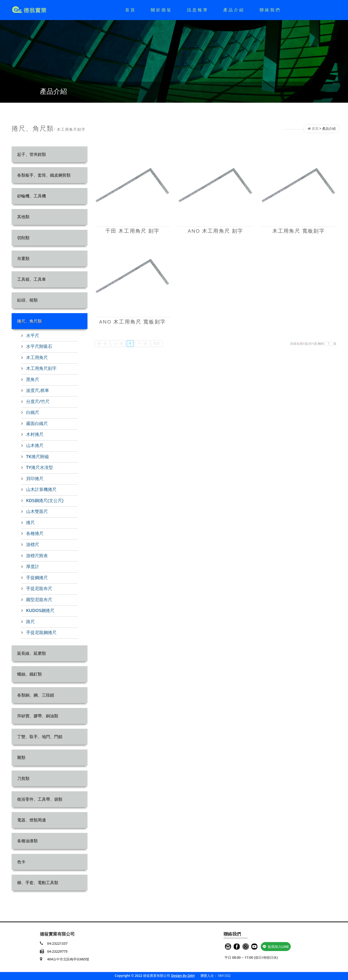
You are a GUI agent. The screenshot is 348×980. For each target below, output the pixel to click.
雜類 (21, 757)
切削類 (23, 238)
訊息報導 (198, 10)
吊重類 (23, 258)
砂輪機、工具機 (32, 196)
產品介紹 (234, 10)
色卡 (21, 862)
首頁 (130, 10)
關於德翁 (161, 10)
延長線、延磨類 (32, 653)
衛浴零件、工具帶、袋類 (40, 799)
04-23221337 (57, 943)
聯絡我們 (270, 10)
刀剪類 (23, 778)
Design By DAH (183, 976)
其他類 (23, 217)
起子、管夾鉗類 (32, 154)
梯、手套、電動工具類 (38, 883)
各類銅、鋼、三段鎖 (36, 695)
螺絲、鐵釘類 (29, 674)
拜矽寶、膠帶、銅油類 (38, 716)
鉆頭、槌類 (27, 300)
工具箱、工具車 (32, 279)
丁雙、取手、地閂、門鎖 (40, 737)
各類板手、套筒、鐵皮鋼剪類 (44, 175)
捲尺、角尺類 (29, 321)
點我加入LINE (276, 947)
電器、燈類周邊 (32, 820)
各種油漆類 (27, 841)
